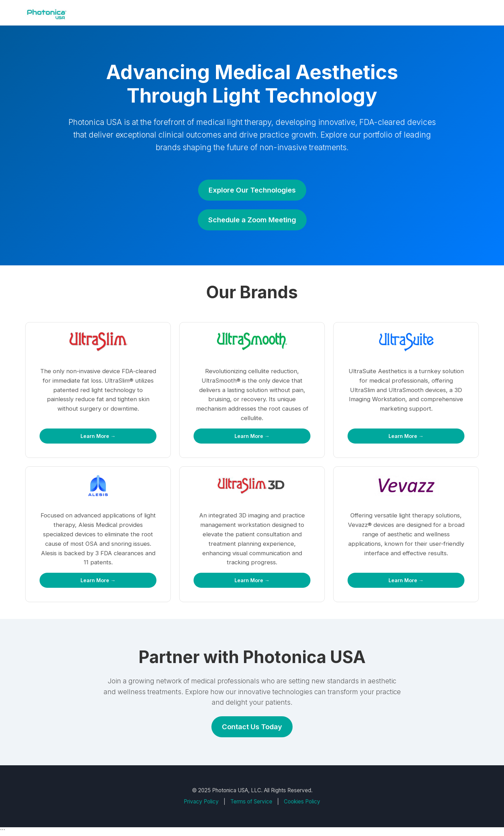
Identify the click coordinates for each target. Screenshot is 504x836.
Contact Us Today (252, 727)
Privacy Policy (201, 802)
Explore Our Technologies (252, 190)
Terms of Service (251, 802)
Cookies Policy (302, 802)
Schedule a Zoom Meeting (252, 220)
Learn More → (98, 436)
